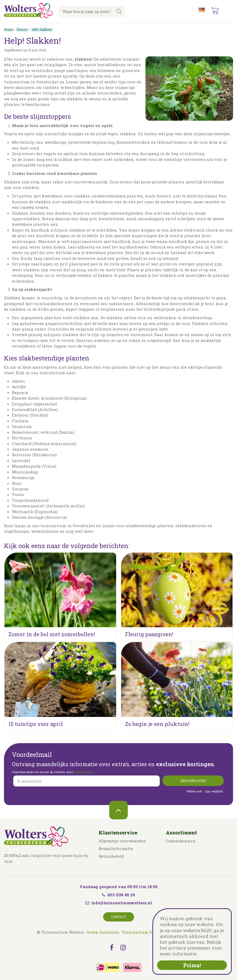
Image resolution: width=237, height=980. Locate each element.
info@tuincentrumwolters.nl (122, 903)
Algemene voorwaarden (122, 841)
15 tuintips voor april (36, 724)
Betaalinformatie (116, 848)
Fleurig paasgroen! (149, 634)
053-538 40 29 (118, 895)
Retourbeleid (111, 856)
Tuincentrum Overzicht (145, 932)
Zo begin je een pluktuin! (157, 724)
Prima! (192, 965)
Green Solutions (103, 932)
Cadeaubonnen (181, 841)
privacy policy (83, 772)
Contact (119, 917)
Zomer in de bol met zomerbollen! (52, 634)
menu (229, 11)
